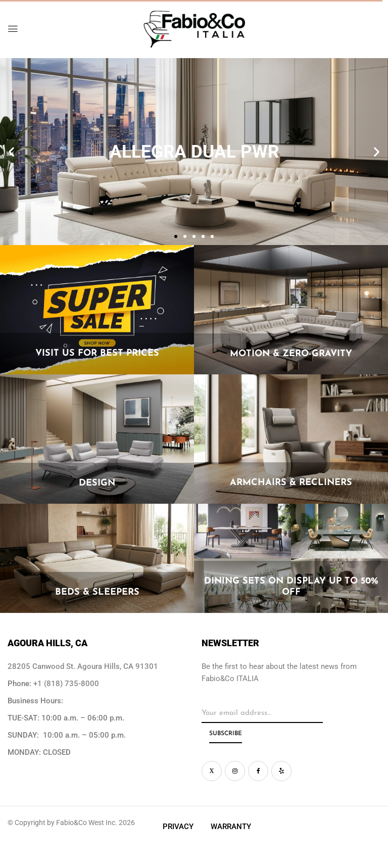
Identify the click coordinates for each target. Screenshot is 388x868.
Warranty (231, 827)
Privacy (178, 827)
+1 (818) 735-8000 (66, 684)
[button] (11, 152)
